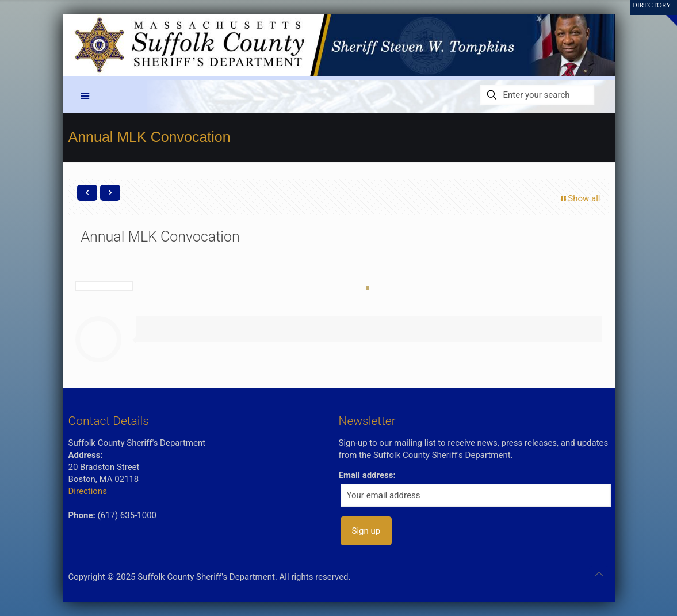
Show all (580, 198)
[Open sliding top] (664, 13)
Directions (88, 491)
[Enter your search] (537, 95)
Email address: (367, 475)
